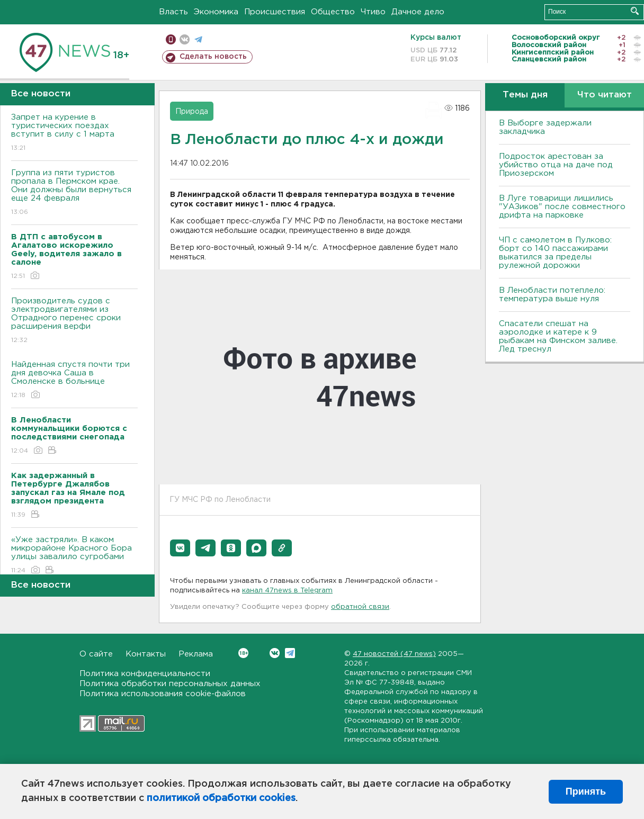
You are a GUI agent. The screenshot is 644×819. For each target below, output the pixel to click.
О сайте (96, 654)
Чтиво (373, 12)
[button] (180, 548)
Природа (192, 112)
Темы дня (525, 95)
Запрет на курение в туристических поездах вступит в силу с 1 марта (74, 133)
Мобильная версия (171, 39)
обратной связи (360, 607)
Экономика (216, 12)
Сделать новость (213, 57)
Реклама (196, 654)
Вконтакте (243, 653)
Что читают (605, 95)
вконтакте (185, 39)
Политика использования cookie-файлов (163, 694)
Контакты (146, 654)
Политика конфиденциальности (145, 674)
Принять (586, 791)
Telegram (290, 653)
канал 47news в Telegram (287, 591)
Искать (635, 11)
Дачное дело (418, 12)
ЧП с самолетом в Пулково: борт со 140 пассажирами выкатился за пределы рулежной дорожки (555, 253)
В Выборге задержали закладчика (545, 127)
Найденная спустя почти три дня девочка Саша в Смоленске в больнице (74, 380)
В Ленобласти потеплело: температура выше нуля (552, 295)
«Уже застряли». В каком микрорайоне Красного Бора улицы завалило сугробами (74, 556)
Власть (173, 12)
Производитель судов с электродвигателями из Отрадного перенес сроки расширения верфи (74, 321)
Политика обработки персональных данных (170, 684)
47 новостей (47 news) (394, 654)
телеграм (198, 39)
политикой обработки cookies (221, 798)
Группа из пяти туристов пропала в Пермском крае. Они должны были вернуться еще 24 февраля (74, 193)
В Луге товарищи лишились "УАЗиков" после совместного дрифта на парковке (562, 207)
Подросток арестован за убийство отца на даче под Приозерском (556, 165)
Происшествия (275, 12)
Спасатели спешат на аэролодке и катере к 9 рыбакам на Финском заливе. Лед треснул (558, 336)
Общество (333, 12)
